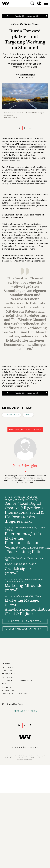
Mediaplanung (11, 415)
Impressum (8, 667)
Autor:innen (9, 674)
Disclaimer (8, 671)
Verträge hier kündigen (15, 694)
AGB (4, 684)
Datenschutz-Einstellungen (17, 681)
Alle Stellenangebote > (25, 621)
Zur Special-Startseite (25, 430)
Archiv (28, 415)
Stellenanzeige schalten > (25, 629)
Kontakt (6, 664)
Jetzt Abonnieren (25, 711)
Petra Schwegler (27, 75)
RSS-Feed (7, 687)
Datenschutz (9, 677)
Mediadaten (8, 691)
